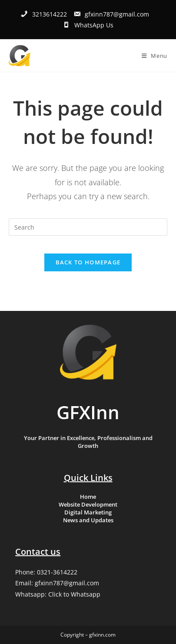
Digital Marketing (88, 512)
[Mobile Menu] (154, 56)
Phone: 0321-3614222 (46, 572)
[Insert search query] (88, 227)
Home (88, 497)
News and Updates (88, 520)
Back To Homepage (88, 262)
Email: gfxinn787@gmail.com (57, 583)
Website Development (88, 504)
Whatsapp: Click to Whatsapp (58, 594)
